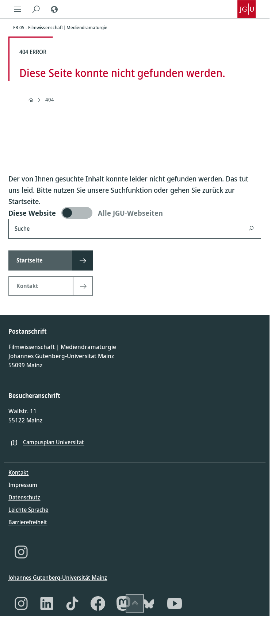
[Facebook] (98, 603)
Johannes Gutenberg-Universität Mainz (58, 578)
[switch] (135, 213)
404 (50, 99)
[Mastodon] (123, 603)
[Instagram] (21, 552)
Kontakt (18, 472)
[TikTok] (72, 603)
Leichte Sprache (28, 510)
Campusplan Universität (54, 442)
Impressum (23, 485)
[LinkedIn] (47, 603)
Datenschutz (24, 497)
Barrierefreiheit (28, 522)
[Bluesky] (149, 603)
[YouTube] (175, 603)
